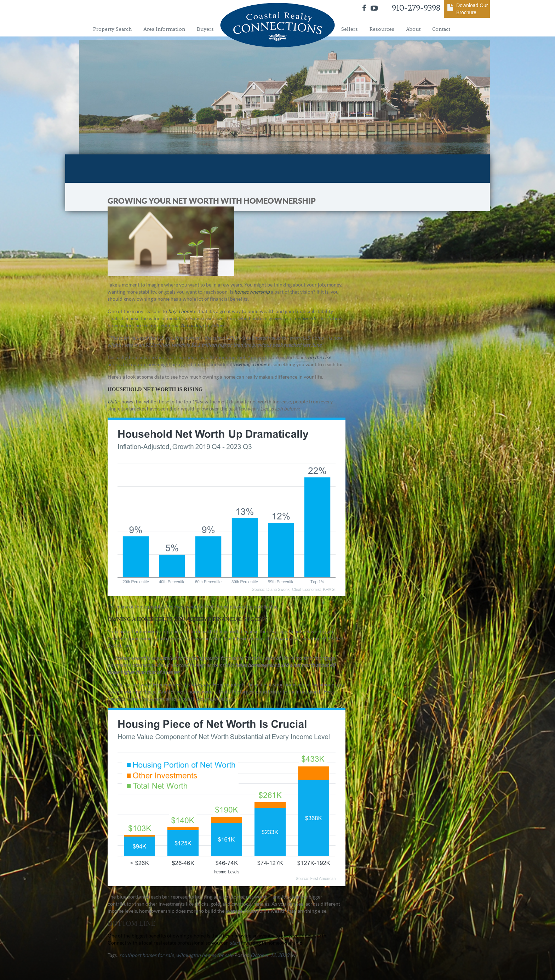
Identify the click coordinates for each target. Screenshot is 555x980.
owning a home (250, 364)
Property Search (112, 29)
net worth (305, 318)
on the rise (319, 357)
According (192, 325)
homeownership (252, 292)
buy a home (181, 311)
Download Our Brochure (472, 9)
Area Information (164, 29)
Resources (382, 29)
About (413, 29)
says (128, 646)
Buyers (205, 29)
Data (113, 402)
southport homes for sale (147, 955)
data (121, 699)
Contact (441, 29)
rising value (186, 607)
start (235, 943)
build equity (198, 685)
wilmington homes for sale (205, 955)
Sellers (350, 29)
